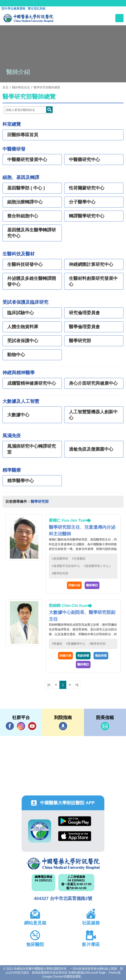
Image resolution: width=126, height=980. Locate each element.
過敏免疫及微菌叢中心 (91, 449)
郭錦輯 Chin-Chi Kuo (68, 606)
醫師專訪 (92, 585)
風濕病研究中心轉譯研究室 (32, 449)
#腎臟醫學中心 (76, 644)
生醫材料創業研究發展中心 (93, 281)
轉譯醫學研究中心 (87, 216)
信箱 (105, 726)
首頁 (5, 87)
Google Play (75, 821)
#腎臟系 (57, 644)
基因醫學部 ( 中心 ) (26, 188)
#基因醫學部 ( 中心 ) (97, 566)
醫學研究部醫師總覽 (47, 87)
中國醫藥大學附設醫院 (63, 864)
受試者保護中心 (23, 341)
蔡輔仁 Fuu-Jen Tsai (67, 520)
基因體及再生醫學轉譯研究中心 (32, 233)
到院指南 (63, 726)
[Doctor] (28, 110)
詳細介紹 (74, 585)
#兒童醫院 (79, 559)
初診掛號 (83, 656)
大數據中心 (18, 415)
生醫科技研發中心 (25, 264)
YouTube (32, 726)
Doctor (49, 110)
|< (49, 685)
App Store (75, 836)
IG (21, 726)
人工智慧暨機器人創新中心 (93, 415)
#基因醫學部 (60, 559)
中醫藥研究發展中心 (27, 160)
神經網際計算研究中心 (91, 264)
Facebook (10, 726)
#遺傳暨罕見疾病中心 (66, 566)
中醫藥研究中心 (84, 160)
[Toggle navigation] (119, 18)
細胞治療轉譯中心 (25, 202)
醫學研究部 (80, 341)
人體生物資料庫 (23, 327)
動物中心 (16, 355)
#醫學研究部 (60, 573)
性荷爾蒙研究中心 (87, 188)
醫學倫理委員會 (84, 327)
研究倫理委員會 (84, 313)
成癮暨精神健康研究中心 (32, 383)
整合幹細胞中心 (23, 216)
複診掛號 (101, 656)
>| (77, 685)
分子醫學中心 (82, 202)
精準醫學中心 (21, 481)
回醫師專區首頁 (23, 135)
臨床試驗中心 (21, 313)
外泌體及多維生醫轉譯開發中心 (32, 281)
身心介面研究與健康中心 (93, 383)
